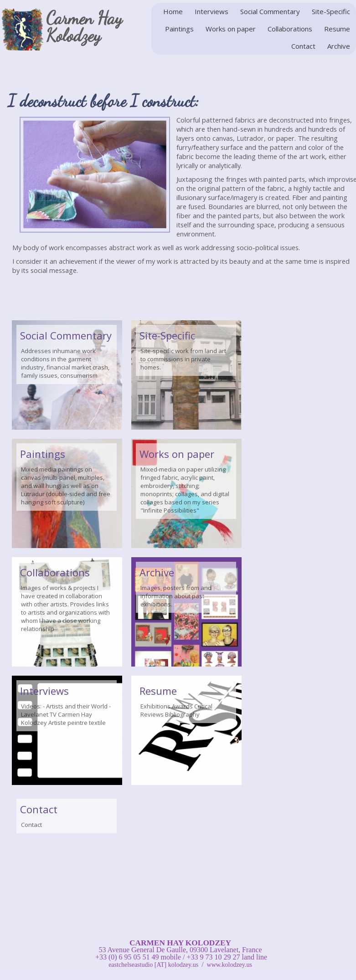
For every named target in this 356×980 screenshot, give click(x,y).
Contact (303, 46)
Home (173, 11)
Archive (339, 46)
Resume (337, 29)
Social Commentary (270, 11)
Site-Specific (331, 11)
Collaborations (290, 29)
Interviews (212, 11)
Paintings (179, 29)
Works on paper (231, 29)
